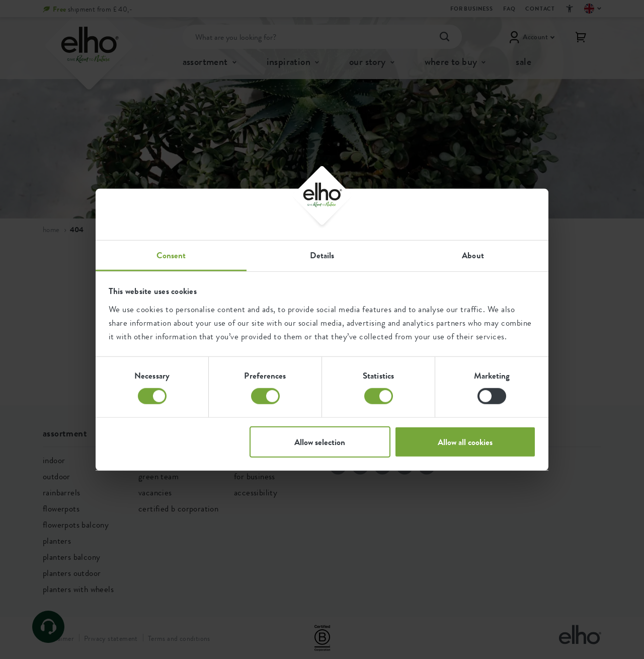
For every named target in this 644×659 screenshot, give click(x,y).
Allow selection (320, 442)
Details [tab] (322, 255)
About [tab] (473, 255)
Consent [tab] (171, 255)
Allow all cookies (465, 442)
